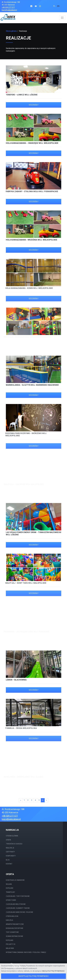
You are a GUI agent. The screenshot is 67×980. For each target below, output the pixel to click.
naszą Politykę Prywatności (53, 971)
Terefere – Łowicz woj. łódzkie (22, 95)
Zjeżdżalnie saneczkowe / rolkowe (19, 912)
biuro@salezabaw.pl (9, 10)
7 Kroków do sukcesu (14, 844)
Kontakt (9, 864)
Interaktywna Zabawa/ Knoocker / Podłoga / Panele (26, 952)
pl (54, 6)
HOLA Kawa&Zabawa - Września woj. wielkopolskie (30, 240)
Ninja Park (10, 948)
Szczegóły (34, 105)
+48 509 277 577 (8, 7)
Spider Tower (11, 900)
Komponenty (11, 856)
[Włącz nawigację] (62, 18)
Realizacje (10, 848)
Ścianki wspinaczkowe (14, 936)
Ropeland (10, 888)
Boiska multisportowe (14, 928)
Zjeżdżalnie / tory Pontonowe (18, 896)
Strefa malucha (12, 916)
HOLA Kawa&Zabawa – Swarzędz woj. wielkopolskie (31, 143)
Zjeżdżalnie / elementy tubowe (18, 908)
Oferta (8, 840)
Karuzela (9, 920)
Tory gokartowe (12, 932)
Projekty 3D (11, 944)
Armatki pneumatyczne (15, 924)
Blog (8, 860)
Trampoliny (10, 892)
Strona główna (11, 31)
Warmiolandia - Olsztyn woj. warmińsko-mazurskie (31, 385)
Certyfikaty (10, 852)
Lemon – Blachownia (15, 680)
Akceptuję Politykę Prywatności (33, 976)
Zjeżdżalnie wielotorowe (16, 904)
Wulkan (9, 884)
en (58, 6)
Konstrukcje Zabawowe (15, 880)
